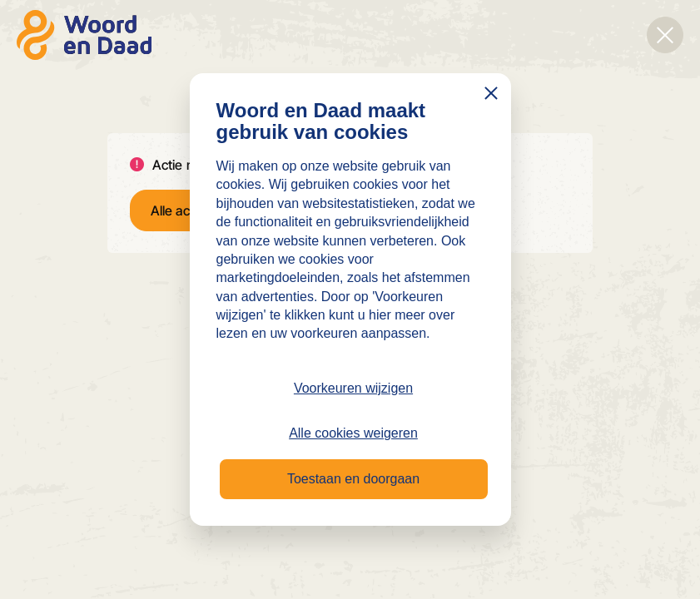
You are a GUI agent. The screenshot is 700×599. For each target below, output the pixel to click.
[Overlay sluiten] (665, 35)
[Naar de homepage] (84, 35)
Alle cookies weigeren (353, 433)
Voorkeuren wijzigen (353, 388)
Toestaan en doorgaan (353, 479)
